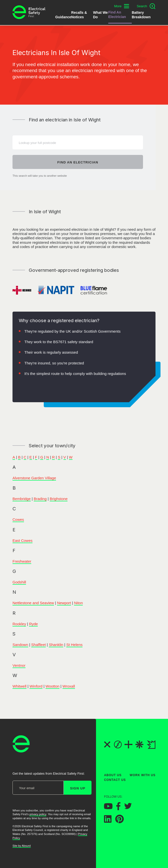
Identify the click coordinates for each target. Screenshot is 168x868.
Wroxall (69, 686)
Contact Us (115, 780)
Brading (40, 499)
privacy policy (38, 814)
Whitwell (19, 686)
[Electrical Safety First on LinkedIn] (108, 821)
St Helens (74, 645)
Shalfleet (38, 645)
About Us (113, 775)
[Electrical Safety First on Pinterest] (119, 822)
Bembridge (22, 499)
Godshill (19, 582)
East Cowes (22, 540)
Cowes (18, 519)
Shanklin (56, 645)
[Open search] (146, 6)
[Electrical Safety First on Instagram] (139, 808)
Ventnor (19, 665)
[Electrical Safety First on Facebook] (118, 809)
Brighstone (59, 499)
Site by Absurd (22, 846)
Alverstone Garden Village (34, 478)
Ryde (33, 624)
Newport (64, 603)
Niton (78, 603)
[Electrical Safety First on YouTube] (108, 808)
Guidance (63, 17)
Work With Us (143, 775)
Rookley (19, 624)
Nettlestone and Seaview (33, 603)
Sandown (20, 645)
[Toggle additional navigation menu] (121, 6)
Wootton (52, 686)
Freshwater (22, 561)
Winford (36, 686)
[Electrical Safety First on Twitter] (128, 808)
